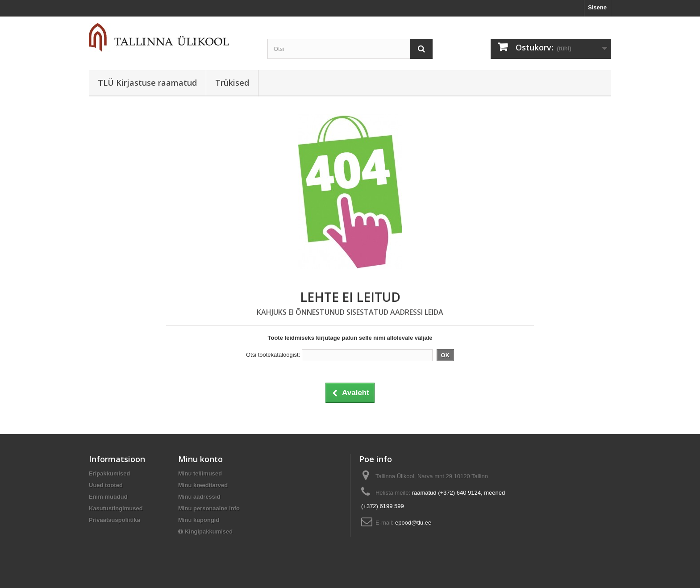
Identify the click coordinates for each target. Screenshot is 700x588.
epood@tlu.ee (413, 523)
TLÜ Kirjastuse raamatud (147, 83)
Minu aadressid (199, 497)
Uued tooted (106, 485)
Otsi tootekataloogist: (273, 355)
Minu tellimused (200, 473)
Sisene (597, 7)
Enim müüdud (108, 497)
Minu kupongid (199, 520)
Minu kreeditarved (203, 485)
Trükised (232, 83)
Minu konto (200, 459)
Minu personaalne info (209, 508)
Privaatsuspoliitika (115, 520)
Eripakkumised (110, 473)
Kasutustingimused (116, 508)
